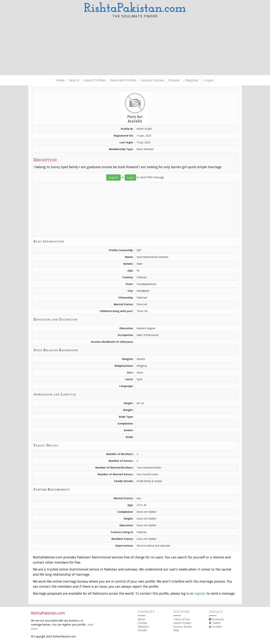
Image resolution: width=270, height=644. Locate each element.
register (200, 593)
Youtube (215, 627)
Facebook (216, 619)
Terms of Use (182, 619)
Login (208, 80)
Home (60, 80)
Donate (174, 80)
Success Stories (152, 80)
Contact (142, 623)
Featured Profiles (123, 80)
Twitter (215, 623)
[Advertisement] (135, 48)
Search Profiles (182, 623)
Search (74, 80)
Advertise (143, 627)
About (141, 619)
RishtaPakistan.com (135, 9)
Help (176, 630)
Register (191, 80)
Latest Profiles (95, 80)
